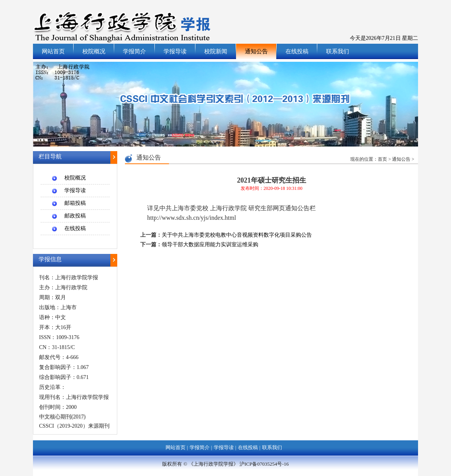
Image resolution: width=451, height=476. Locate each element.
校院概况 (94, 51)
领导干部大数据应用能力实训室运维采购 (210, 245)
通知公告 (256, 51)
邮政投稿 (75, 216)
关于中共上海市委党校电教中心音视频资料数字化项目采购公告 (237, 235)
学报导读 (175, 51)
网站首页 (53, 51)
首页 (382, 159)
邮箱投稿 (75, 203)
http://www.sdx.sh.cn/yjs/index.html (192, 218)
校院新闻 (216, 51)
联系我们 (338, 51)
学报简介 (134, 51)
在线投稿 (297, 51)
